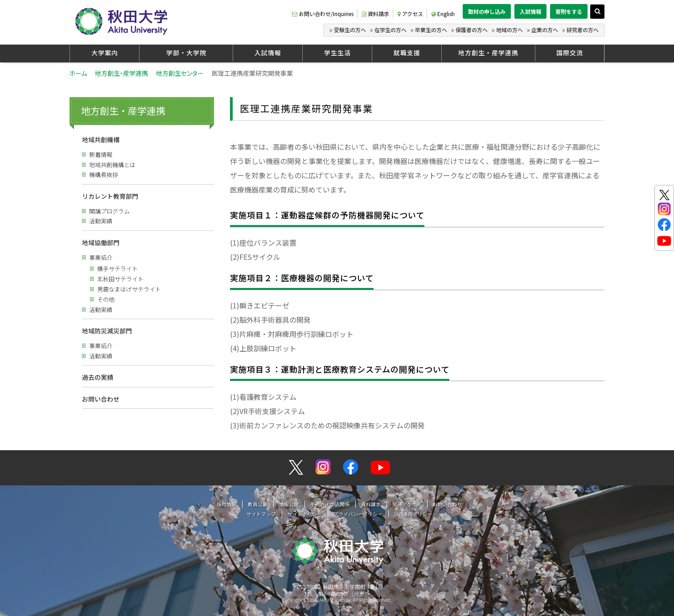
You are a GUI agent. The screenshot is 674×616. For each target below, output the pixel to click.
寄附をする (569, 11)
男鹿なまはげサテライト (129, 289)
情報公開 (289, 504)
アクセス (410, 14)
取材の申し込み (487, 11)
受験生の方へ (350, 30)
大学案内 (105, 53)
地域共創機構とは (112, 165)
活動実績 (101, 221)
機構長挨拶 (104, 175)
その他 (106, 299)
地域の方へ (510, 30)
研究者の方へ (583, 30)
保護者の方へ (472, 30)
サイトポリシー (305, 514)
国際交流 (570, 53)
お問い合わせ (101, 399)
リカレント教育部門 (110, 196)
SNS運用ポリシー (413, 514)
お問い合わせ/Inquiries (323, 14)
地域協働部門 (101, 242)
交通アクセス (407, 504)
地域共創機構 (101, 140)
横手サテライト (117, 269)
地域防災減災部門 (107, 331)
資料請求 (376, 14)
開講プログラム (109, 211)
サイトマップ (261, 514)
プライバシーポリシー (358, 514)
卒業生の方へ (431, 30)
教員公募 (258, 504)
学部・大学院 (186, 53)
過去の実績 (98, 377)
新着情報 (101, 154)
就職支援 (407, 53)
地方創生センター (180, 73)
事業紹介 (101, 257)
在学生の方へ (390, 30)
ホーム (78, 73)
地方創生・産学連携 (488, 53)
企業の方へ (545, 30)
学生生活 (337, 53)
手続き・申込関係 (330, 504)
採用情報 (226, 504)
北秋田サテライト (120, 279)
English (443, 14)
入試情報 (530, 11)
